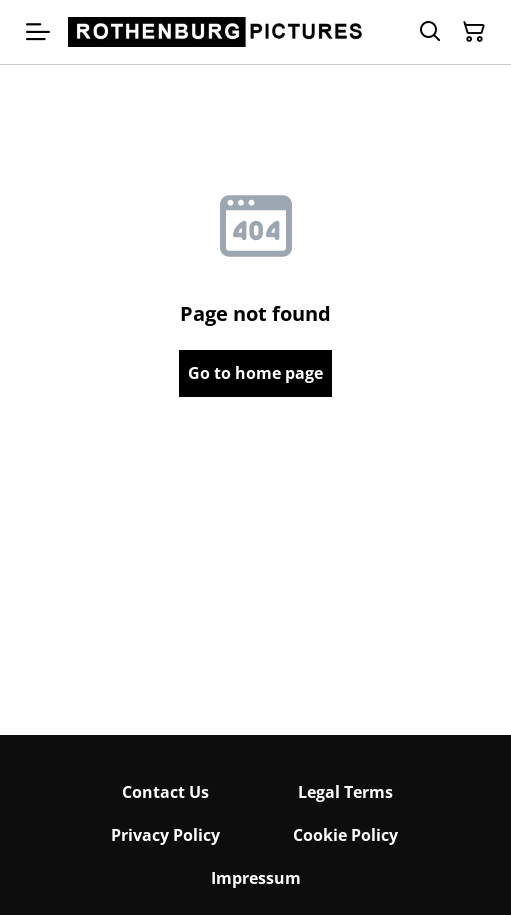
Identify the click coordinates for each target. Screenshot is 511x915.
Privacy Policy (165, 835)
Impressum (256, 878)
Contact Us (165, 792)
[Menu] (38, 32)
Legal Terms (345, 792)
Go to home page (255, 373)
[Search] (430, 32)
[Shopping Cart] (474, 32)
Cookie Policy (345, 835)
